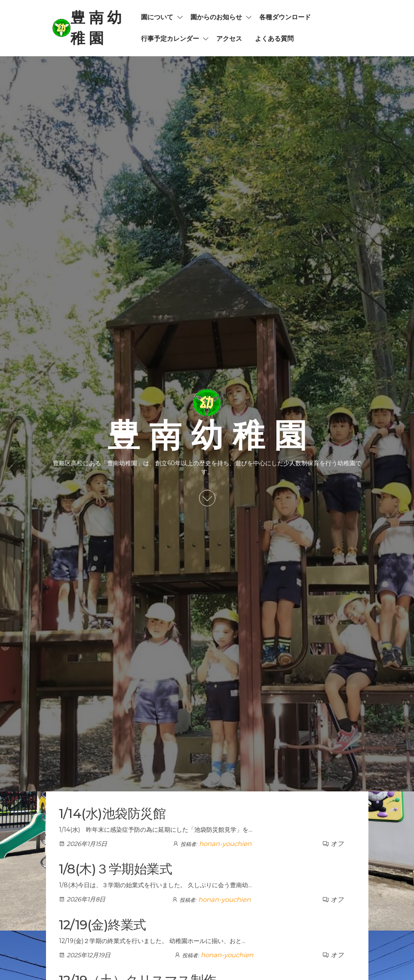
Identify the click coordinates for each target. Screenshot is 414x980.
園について (157, 17)
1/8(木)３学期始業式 (116, 869)
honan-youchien (225, 844)
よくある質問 (274, 38)
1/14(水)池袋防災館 (112, 814)
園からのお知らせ (216, 17)
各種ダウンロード (285, 17)
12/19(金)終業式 (103, 925)
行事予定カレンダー (170, 38)
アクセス (229, 38)
